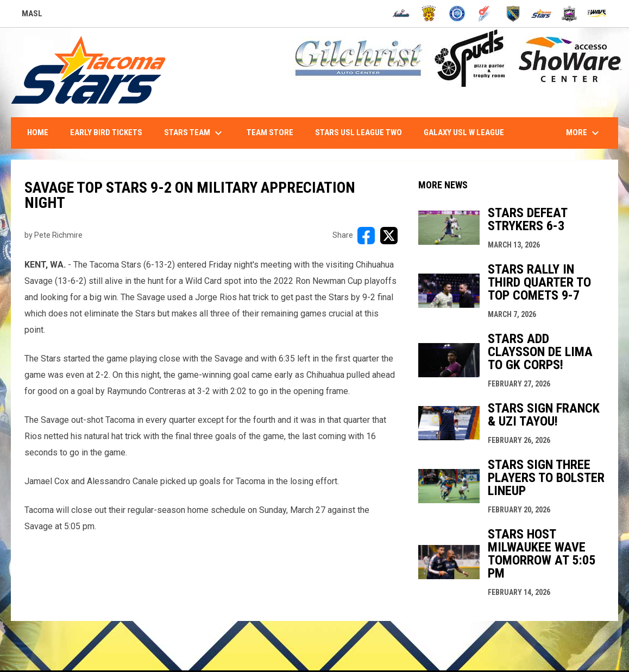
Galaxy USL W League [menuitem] (464, 132)
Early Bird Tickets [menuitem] (106, 132)
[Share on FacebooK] (366, 236)
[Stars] (541, 14)
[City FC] (457, 14)
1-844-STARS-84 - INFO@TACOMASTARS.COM (522, 104)
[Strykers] (570, 14)
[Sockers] (513, 14)
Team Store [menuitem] (270, 132)
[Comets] (485, 14)
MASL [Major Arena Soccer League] (32, 15)
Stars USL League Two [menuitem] (358, 132)
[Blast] (429, 14)
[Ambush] (401, 14)
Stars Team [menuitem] (194, 133)
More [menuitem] (584, 133)
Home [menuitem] (38, 132)
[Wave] (597, 14)
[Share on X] (389, 236)
